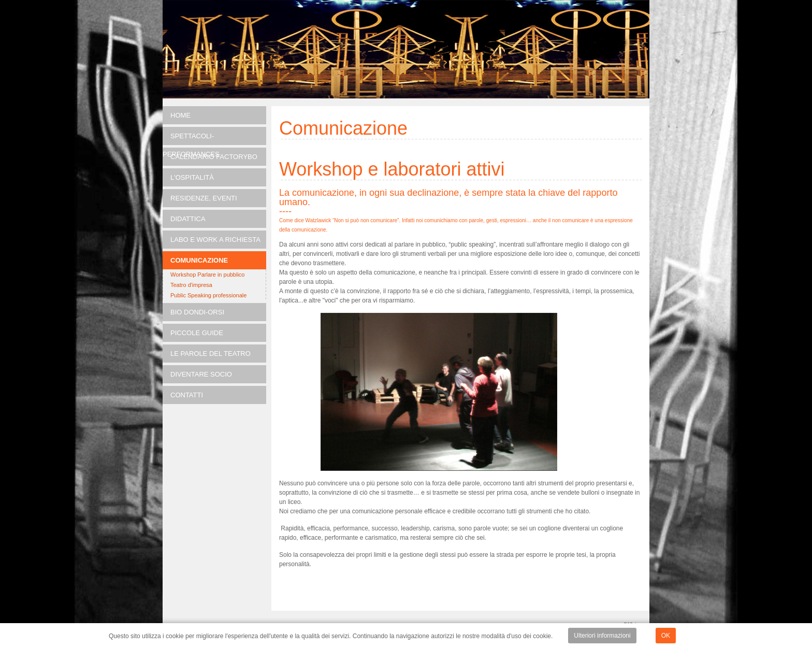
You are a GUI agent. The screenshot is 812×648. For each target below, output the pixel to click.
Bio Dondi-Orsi (197, 312)
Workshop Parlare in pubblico (207, 275)
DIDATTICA (188, 219)
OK (666, 636)
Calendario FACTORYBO (214, 157)
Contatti (187, 395)
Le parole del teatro (211, 354)
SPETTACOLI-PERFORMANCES (191, 139)
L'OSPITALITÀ (192, 177)
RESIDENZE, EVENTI (204, 198)
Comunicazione (199, 260)
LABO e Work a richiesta (215, 240)
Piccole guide (197, 333)
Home (180, 115)
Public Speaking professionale (208, 295)
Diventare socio (201, 374)
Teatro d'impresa (191, 285)
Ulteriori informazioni (602, 636)
